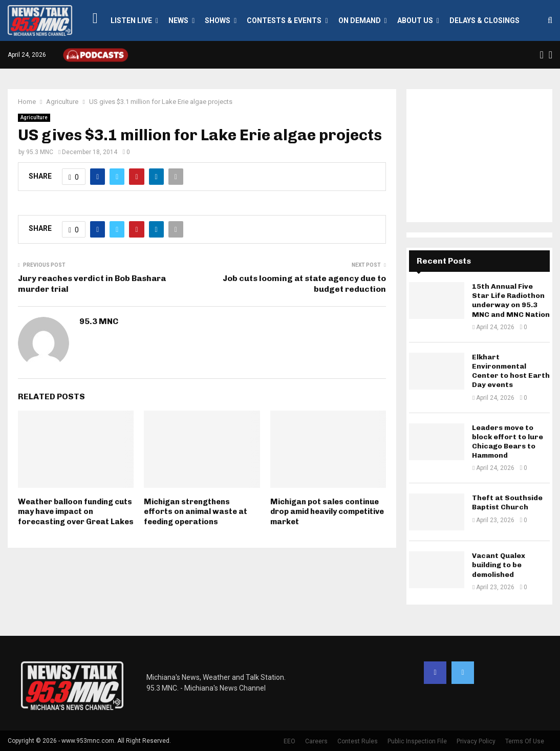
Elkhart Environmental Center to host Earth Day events (511, 371)
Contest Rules (358, 741)
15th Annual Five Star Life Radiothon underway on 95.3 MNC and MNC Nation (511, 301)
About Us (415, 20)
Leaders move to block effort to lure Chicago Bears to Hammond (508, 442)
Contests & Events (284, 20)
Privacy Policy (476, 741)
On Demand (360, 20)
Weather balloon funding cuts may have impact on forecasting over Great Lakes (76, 512)
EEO (289, 741)
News (178, 20)
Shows (218, 20)
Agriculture (34, 117)
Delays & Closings (484, 20)
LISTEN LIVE (131, 20)
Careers (316, 741)
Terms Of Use (525, 741)
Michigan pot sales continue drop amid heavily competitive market (327, 512)
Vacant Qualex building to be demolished (499, 565)
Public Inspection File (417, 741)
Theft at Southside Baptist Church (507, 502)
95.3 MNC (40, 152)
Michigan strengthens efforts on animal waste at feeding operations (196, 512)
